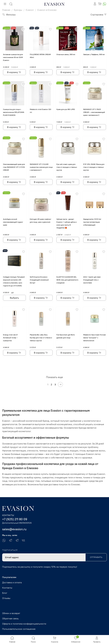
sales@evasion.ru (14, 529)
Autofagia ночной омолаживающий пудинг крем (13, 222)
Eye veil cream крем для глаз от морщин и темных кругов (67, 167)
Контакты (7, 588)
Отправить (96, 557)
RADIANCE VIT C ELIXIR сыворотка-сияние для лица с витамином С (41, 167)
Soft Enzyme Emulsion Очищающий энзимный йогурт (39, 280)
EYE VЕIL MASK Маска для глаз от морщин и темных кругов (94, 167)
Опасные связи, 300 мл (66, 54)
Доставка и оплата (12, 582)
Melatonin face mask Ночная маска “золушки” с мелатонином (94, 338)
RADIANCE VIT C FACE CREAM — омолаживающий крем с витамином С (94, 112)
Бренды (18, 10)
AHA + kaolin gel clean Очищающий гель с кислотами (92, 280)
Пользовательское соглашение (19, 629)
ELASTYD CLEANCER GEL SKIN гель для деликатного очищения (67, 280)
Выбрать (14, 298)
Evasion (30, 10)
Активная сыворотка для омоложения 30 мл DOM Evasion (13, 57)
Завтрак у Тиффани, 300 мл (94, 54)
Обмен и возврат (11, 613)
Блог (5, 593)
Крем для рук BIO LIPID (66, 109)
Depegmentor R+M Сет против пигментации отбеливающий (92, 222)
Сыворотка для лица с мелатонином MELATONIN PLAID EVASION (14, 112)
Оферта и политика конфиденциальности (24, 624)
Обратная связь (10, 618)
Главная (6, 10)
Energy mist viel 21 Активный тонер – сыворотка (10, 338)
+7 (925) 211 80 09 (15, 519)
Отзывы (6, 598)
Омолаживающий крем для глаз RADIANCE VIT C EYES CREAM (14, 167)
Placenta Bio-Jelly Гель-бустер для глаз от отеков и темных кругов (41, 338)
